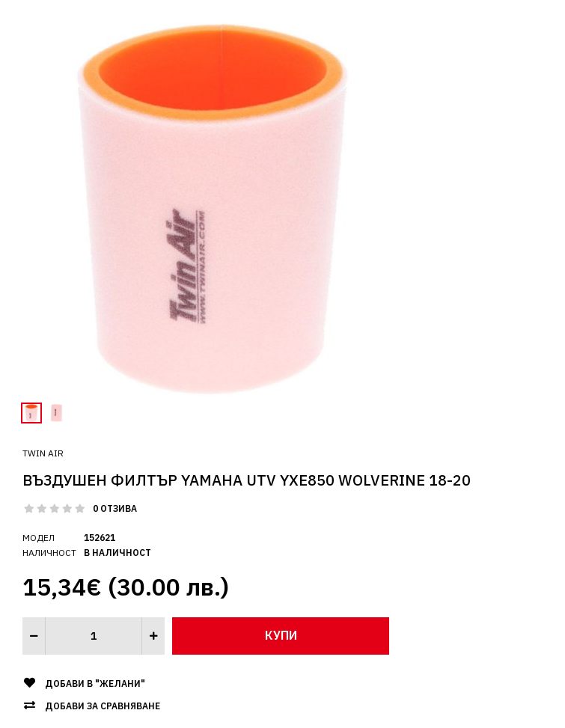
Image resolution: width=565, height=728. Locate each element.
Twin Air (43, 453)
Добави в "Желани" (95, 683)
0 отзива (115, 508)
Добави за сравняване (103, 706)
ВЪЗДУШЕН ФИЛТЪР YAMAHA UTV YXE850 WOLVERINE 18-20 (247, 480)
